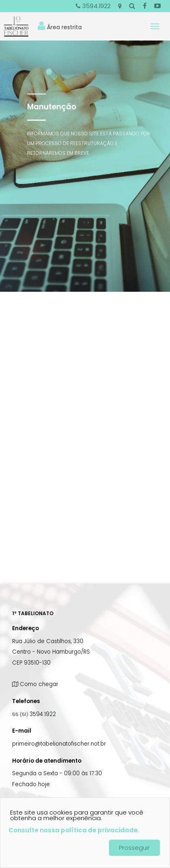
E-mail (22, 731)
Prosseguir (134, 848)
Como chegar (35, 684)
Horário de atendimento (47, 761)
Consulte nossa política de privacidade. (74, 830)
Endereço (25, 628)
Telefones (26, 701)
